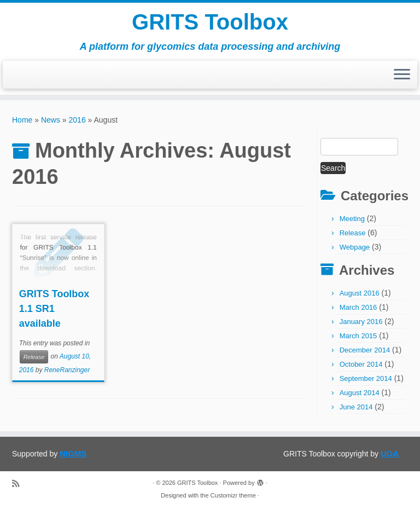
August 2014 (360, 393)
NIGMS (73, 453)
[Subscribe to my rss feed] (19, 484)
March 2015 (358, 336)
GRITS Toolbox (210, 22)
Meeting (352, 219)
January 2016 (361, 322)
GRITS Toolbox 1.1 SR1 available (54, 309)
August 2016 (360, 293)
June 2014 (356, 407)
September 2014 (366, 378)
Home (22, 120)
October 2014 (361, 364)
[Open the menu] (402, 75)
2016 (77, 120)
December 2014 (365, 350)
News (51, 120)
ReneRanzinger (67, 370)
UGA (390, 453)
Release (34, 357)
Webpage (355, 247)
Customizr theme (233, 495)
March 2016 (358, 307)
